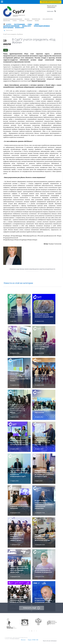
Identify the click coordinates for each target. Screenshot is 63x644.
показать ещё (30, 608)
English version (50, 11)
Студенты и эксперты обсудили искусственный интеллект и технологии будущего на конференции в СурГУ (19, 473)
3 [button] (34, 631)
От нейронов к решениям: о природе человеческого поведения (19, 506)
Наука (6, 50)
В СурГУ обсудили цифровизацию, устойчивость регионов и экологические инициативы (44, 505)
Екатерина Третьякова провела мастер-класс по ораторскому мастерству (19, 443)
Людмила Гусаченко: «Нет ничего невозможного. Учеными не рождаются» (44, 570)
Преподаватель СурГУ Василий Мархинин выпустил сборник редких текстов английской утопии (19, 313)
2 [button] (32, 631)
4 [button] (37, 631)
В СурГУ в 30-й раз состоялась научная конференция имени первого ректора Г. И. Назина (18, 409)
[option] (13, 623)
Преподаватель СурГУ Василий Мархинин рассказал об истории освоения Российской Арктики (43, 441)
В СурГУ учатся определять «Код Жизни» (13, 34)
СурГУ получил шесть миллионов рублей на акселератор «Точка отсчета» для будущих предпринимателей (18, 600)
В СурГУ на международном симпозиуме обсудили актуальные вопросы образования (43, 409)
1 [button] (29, 631)
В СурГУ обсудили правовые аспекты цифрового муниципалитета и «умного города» (17, 536)
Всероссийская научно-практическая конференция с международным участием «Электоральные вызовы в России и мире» (19, 343)
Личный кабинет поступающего (51, 2)
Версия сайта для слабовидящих (50, 641)
